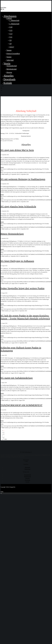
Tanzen (2, 421)
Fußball (2, 167)
